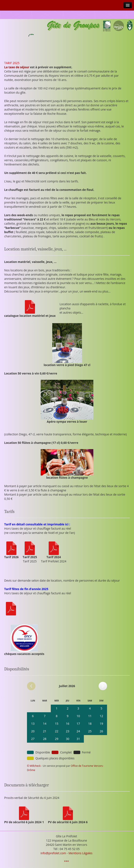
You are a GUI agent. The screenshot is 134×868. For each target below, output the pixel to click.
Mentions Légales (80, 853)
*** (66, 862)
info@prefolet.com (53, 853)
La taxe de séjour (17, 67)
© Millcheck (34, 766)
